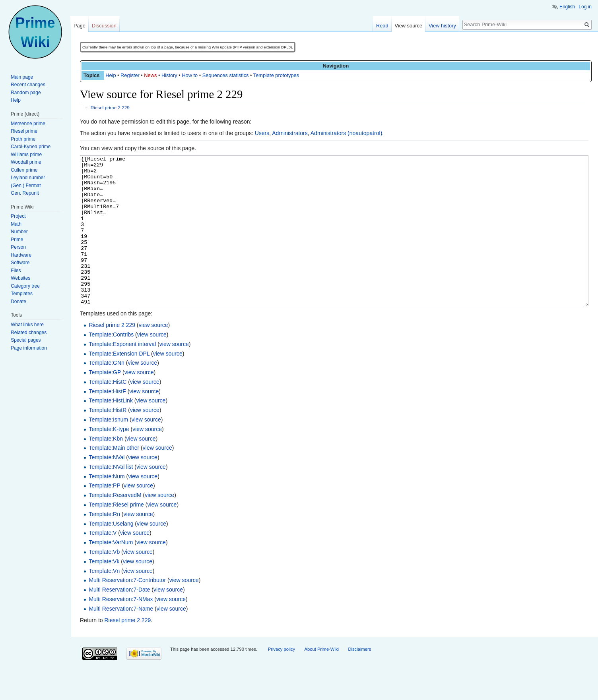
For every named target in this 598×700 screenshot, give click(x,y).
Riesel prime (24, 131)
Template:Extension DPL (119, 383)
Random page (26, 93)
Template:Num (107, 506)
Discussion (104, 26)
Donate (18, 302)
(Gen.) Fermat (26, 186)
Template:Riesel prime (116, 534)
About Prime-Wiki (322, 679)
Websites (20, 278)
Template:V (103, 563)
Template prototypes (276, 75)
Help (111, 75)
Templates (22, 294)
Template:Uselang (111, 553)
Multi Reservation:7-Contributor (127, 610)
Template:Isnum (108, 449)
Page (80, 26)
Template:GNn (106, 393)
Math (16, 224)
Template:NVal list (111, 497)
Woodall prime (26, 162)
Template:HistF (107, 421)
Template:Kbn (106, 468)
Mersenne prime (28, 124)
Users (262, 133)
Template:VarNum (111, 572)
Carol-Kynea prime (31, 147)
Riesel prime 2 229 (110, 107)
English (567, 7)
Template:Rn (104, 544)
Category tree (25, 286)
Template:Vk (104, 591)
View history (442, 26)
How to (190, 75)
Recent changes (28, 85)
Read (382, 26)
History (169, 75)
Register (130, 75)
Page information (29, 348)
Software (20, 263)
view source (153, 355)
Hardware (21, 255)
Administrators (290, 133)
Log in (585, 7)
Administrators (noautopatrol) (347, 133)
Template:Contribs (111, 364)
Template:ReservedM (115, 525)
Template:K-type (109, 459)
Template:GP (105, 402)
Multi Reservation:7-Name (121, 638)
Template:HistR (108, 440)
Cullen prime (24, 170)
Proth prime (23, 139)
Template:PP (104, 515)
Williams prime (26, 155)
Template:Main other (114, 478)
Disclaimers (359, 679)
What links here (27, 325)
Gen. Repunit (25, 193)
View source (409, 26)
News (150, 75)
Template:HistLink (111, 430)
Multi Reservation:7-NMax (121, 629)
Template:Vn (104, 601)
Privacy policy (282, 679)
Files (16, 271)
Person (18, 247)
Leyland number (28, 178)
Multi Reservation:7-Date (119, 619)
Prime (17, 240)
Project (18, 216)
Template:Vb (104, 582)
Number (19, 232)
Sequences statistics (226, 75)
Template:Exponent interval (122, 374)
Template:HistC (108, 412)
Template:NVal (107, 487)
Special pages (26, 340)
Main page (22, 77)
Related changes (29, 333)
